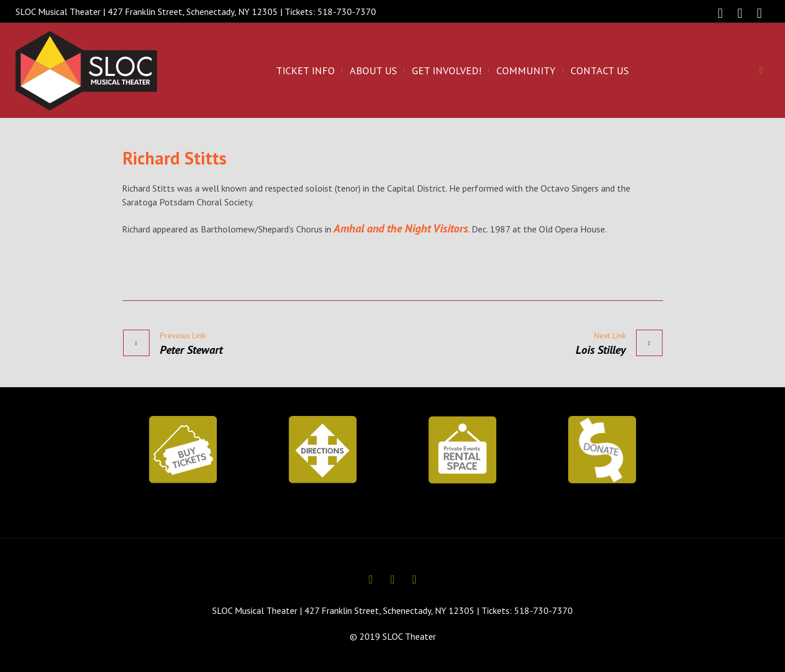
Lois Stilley (601, 350)
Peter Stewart (191, 350)
